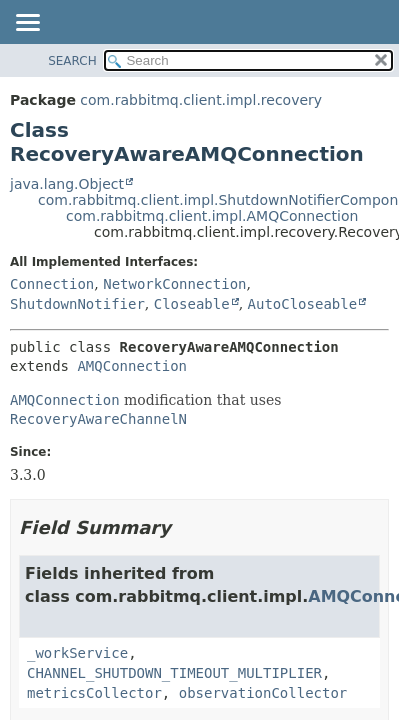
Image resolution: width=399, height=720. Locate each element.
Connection (52, 284)
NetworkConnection (174, 284)
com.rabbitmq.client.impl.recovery (201, 100)
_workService (77, 653)
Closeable (192, 304)
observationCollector (263, 693)
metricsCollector (94, 693)
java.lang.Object (67, 184)
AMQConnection (132, 366)
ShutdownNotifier (77, 304)
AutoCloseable (303, 304)
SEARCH (72, 61)
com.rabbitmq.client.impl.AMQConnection (212, 216)
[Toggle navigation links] (27, 24)
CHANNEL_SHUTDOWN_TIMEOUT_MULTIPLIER (174, 673)
